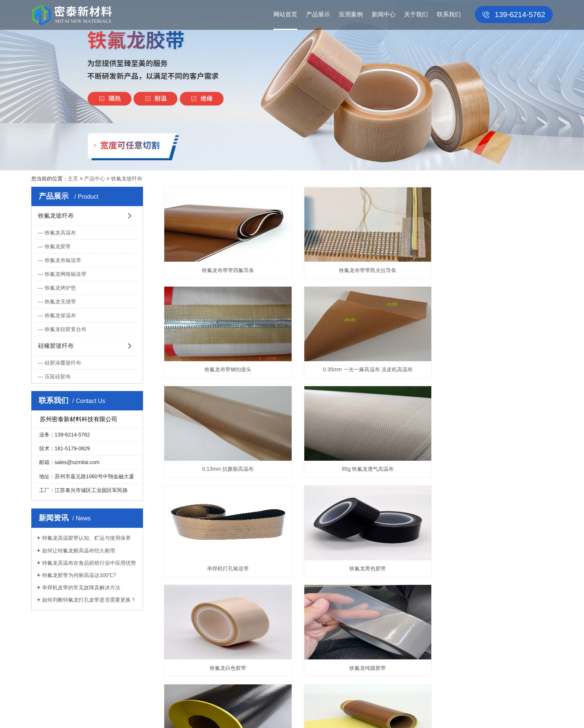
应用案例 (351, 14)
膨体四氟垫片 (402, 713)
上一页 (315, 598)
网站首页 (285, 14)
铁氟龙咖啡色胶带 (492, 568)
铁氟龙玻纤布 (127, 179)
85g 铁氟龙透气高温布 (492, 369)
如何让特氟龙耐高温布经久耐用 (79, 551)
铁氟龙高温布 (60, 233)
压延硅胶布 (58, 376)
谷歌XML (264, 713)
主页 (73, 179)
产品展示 (318, 14)
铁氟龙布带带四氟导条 (225, 270)
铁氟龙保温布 (60, 315)
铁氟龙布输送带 (63, 260)
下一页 (402, 598)
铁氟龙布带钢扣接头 (492, 270)
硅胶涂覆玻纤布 (63, 363)
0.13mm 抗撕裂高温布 (358, 369)
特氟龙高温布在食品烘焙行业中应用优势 (89, 563)
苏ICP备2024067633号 (200, 713)
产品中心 (95, 179)
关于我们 (416, 14)
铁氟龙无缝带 (60, 302)
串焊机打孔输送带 (225, 469)
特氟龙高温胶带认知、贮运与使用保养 (86, 538)
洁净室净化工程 (295, 713)
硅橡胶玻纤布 (56, 346)
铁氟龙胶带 (58, 246)
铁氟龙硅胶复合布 (66, 329)
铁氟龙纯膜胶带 (225, 568)
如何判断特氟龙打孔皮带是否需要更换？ (89, 600)
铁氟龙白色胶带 (492, 469)
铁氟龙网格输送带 (66, 274)
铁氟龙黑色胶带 (358, 469)
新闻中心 (384, 14)
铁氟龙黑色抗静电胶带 (358, 568)
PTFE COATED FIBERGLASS (350, 713)
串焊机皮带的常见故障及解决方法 (81, 587)
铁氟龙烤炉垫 (60, 288)
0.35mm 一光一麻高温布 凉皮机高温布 (225, 369)
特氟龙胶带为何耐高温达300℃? (79, 575)
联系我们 (449, 14)
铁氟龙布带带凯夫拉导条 (358, 270)
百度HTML (241, 713)
